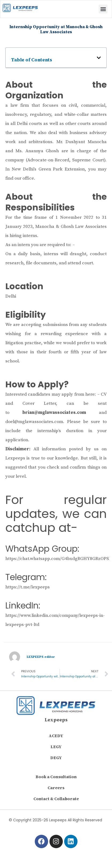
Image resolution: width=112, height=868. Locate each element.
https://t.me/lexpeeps (28, 587)
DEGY (56, 758)
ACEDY (56, 736)
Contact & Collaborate (56, 799)
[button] (103, 9)
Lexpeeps (56, 720)
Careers (56, 788)
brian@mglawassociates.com (54, 413)
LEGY (56, 747)
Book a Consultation (56, 777)
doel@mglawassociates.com (34, 422)
